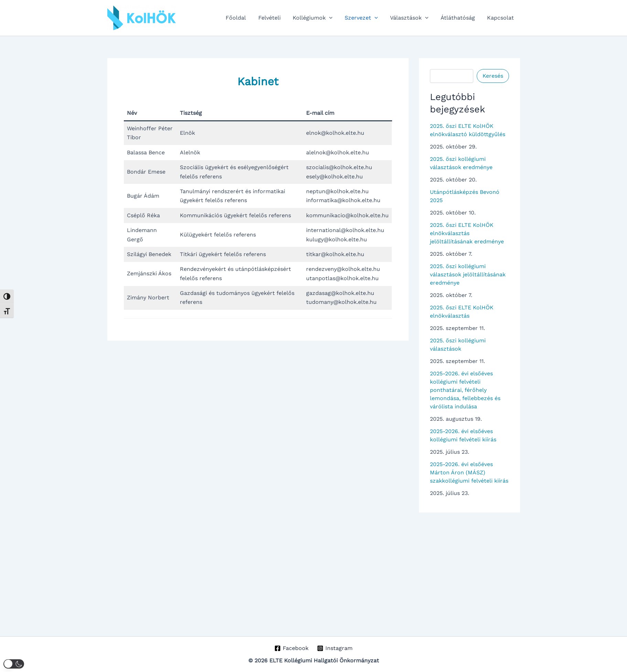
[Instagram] (335, 648)
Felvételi (276, 18)
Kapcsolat (501, 18)
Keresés (493, 76)
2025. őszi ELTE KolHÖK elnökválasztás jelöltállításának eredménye (467, 233)
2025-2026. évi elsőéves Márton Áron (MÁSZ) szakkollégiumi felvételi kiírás (469, 472)
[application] (334, 18)
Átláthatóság (460, 18)
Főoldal (243, 18)
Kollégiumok (318, 18)
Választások (412, 18)
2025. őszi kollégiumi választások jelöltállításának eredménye (468, 274)
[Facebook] (292, 648)
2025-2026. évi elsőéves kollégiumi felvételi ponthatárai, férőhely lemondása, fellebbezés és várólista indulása (465, 390)
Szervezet (365, 18)
